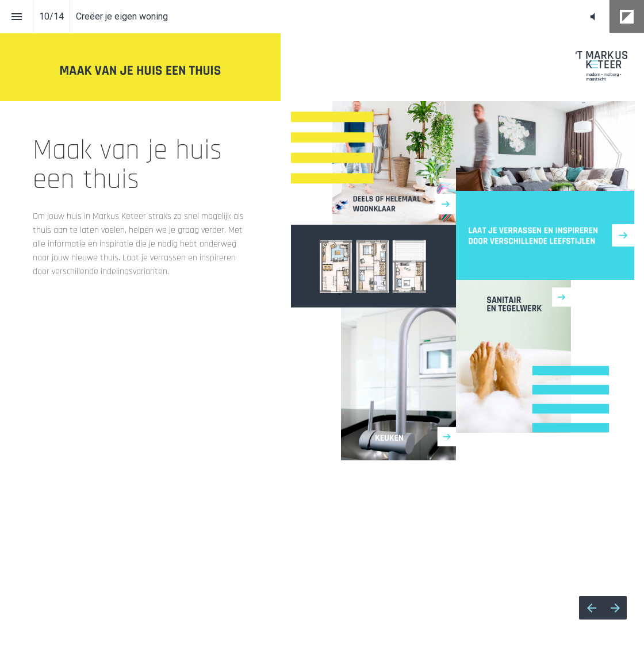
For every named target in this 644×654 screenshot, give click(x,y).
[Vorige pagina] (591, 608)
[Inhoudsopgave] (16, 16)
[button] (593, 16)
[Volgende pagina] (615, 608)
